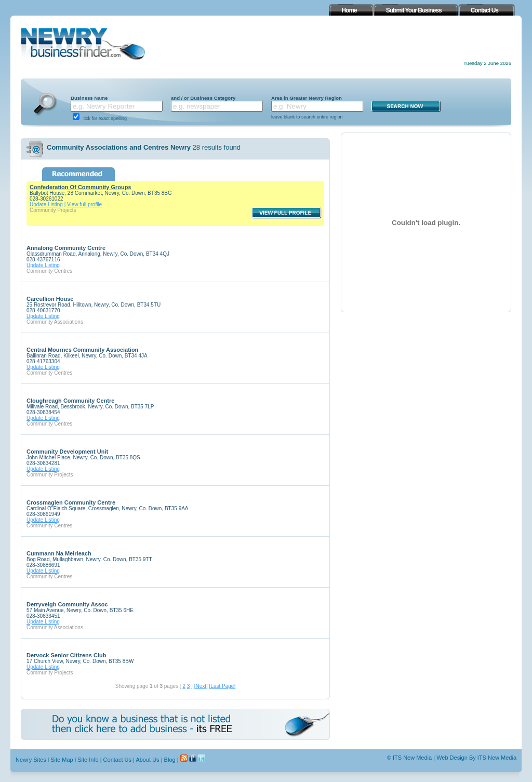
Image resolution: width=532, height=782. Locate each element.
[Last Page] (223, 686)
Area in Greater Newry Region (307, 98)
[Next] (201, 686)
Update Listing (46, 204)
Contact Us (117, 760)
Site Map (62, 760)
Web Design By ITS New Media (476, 758)
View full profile (84, 204)
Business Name (89, 98)
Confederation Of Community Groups (81, 187)
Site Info (88, 760)
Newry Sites (31, 760)
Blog (170, 760)
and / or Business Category (203, 98)
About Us (147, 760)
